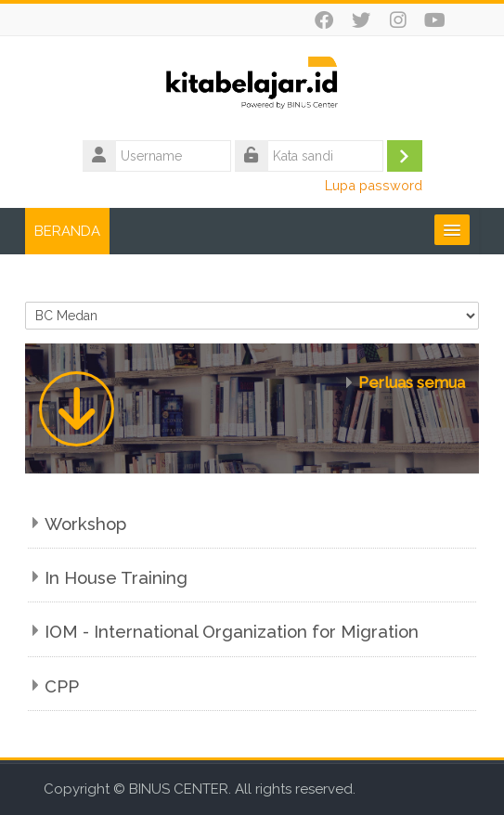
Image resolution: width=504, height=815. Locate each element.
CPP (62, 686)
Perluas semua (412, 382)
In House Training (116, 578)
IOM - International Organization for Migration (232, 632)
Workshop (85, 524)
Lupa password (374, 185)
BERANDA (67, 231)
